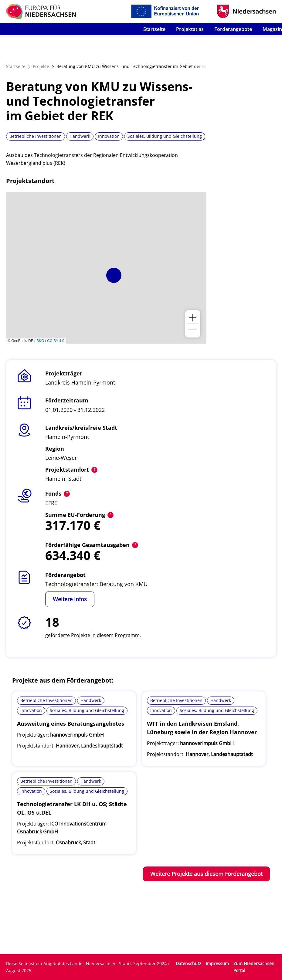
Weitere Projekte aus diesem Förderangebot (206, 874)
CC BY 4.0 (56, 341)
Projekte (41, 66)
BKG (40, 341)
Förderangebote (233, 29)
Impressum (217, 963)
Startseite (154, 29)
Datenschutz (189, 963)
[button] (114, 275)
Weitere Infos (70, 599)
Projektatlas (190, 29)
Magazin (272, 29)
